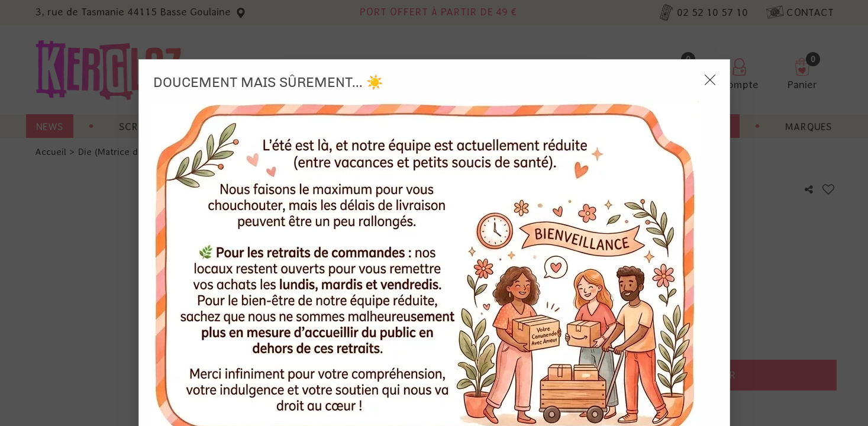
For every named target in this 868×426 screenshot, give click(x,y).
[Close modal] (710, 20)
